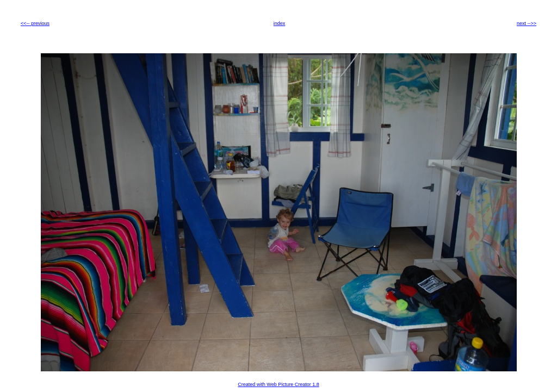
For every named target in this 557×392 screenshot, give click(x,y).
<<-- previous (35, 23)
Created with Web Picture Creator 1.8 (278, 384)
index (280, 23)
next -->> (527, 23)
